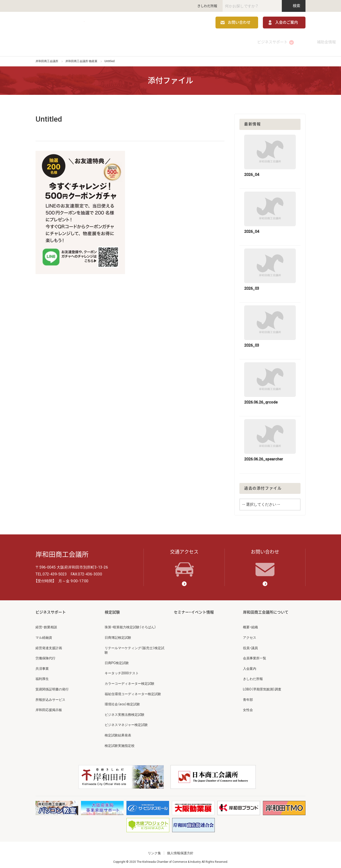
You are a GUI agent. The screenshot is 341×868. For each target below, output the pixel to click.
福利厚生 (42, 676)
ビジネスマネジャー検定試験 (126, 722)
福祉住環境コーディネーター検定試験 (133, 691)
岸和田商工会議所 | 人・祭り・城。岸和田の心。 (71, 23)
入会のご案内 (287, 23)
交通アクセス (184, 560)
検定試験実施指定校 (120, 743)
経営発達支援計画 (49, 645)
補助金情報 (117, 41)
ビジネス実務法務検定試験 (125, 712)
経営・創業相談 (46, 625)
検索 (294, 6)
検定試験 (170, 41)
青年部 (248, 697)
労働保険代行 (45, 656)
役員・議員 (250, 645)
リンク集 (154, 850)
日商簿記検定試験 (118, 635)
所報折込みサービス (50, 697)
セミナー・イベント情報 (224, 41)
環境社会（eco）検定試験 (122, 702)
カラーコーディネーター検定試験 (130, 681)
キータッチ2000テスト (122, 671)
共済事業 (42, 666)
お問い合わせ (239, 23)
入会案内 (250, 666)
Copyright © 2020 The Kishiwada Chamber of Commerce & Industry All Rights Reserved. (171, 859)
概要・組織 (250, 625)
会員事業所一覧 (255, 656)
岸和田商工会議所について (278, 41)
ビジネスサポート (63, 41)
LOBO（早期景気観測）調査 (262, 687)
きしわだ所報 (207, 6)
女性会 (248, 707)
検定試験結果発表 (118, 733)
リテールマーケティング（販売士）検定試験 (135, 648)
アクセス (250, 635)
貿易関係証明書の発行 (52, 687)
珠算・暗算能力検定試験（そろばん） (130, 625)
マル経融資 (44, 635)
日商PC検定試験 (117, 660)
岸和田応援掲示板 (49, 707)
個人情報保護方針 (180, 850)
